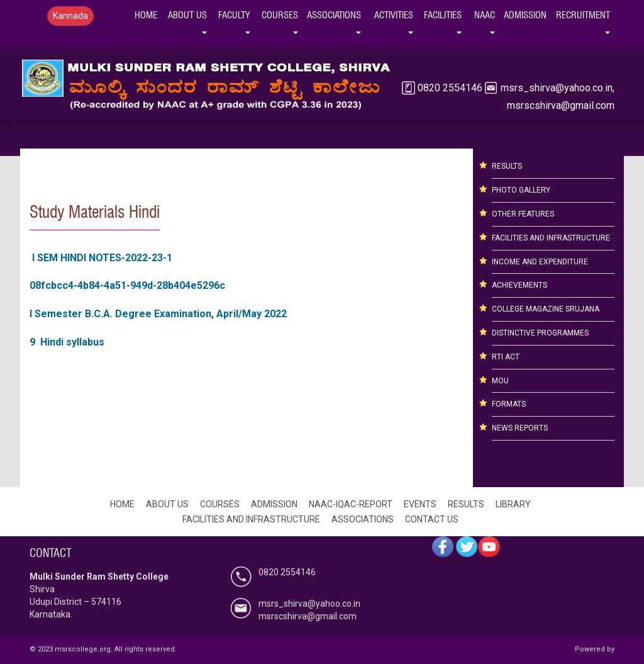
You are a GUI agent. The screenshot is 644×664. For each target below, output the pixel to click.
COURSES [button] (282, 14)
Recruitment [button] (585, 14)
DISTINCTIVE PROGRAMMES (540, 333)
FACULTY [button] (236, 14)
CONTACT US (432, 519)
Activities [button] (396, 14)
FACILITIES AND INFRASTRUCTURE (551, 238)
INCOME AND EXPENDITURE (540, 262)
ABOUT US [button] (190, 14)
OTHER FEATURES (523, 214)
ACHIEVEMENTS (519, 285)
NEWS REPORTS (520, 428)
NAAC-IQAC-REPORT (351, 504)
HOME (146, 15)
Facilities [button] (445, 14)
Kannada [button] (70, 16)
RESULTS (507, 166)
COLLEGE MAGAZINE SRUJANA (546, 309)
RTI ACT (506, 357)
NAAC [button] (487, 14)
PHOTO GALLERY (521, 190)
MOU (500, 381)
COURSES (220, 504)
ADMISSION (274, 504)
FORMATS (509, 404)
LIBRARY (513, 504)
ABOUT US (167, 504)
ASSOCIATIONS (363, 519)
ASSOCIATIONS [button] (336, 14)
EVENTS (420, 504)
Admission (525, 15)
